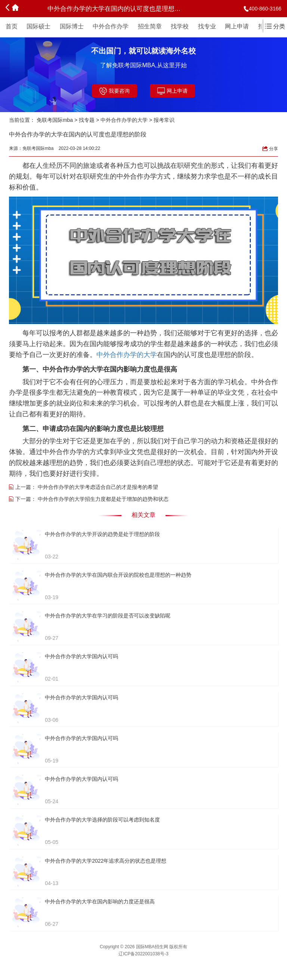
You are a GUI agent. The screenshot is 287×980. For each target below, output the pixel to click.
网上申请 (237, 26)
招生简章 (150, 26)
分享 (270, 149)
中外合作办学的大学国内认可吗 (81, 656)
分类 (275, 26)
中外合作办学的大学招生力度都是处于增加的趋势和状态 (103, 499)
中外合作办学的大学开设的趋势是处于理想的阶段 (102, 534)
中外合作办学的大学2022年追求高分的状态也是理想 (106, 861)
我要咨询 (115, 91)
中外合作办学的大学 (124, 120)
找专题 (87, 120)
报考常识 (164, 120)
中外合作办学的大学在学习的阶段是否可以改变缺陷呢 (108, 616)
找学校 (180, 26)
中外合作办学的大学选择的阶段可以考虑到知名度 (102, 820)
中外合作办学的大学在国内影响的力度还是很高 (100, 902)
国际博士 (72, 26)
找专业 (207, 26)
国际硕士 (38, 26)
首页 (12, 26)
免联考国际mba (55, 120)
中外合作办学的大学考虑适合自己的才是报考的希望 (98, 487)
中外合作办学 (111, 26)
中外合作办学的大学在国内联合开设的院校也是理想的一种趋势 (118, 575)
